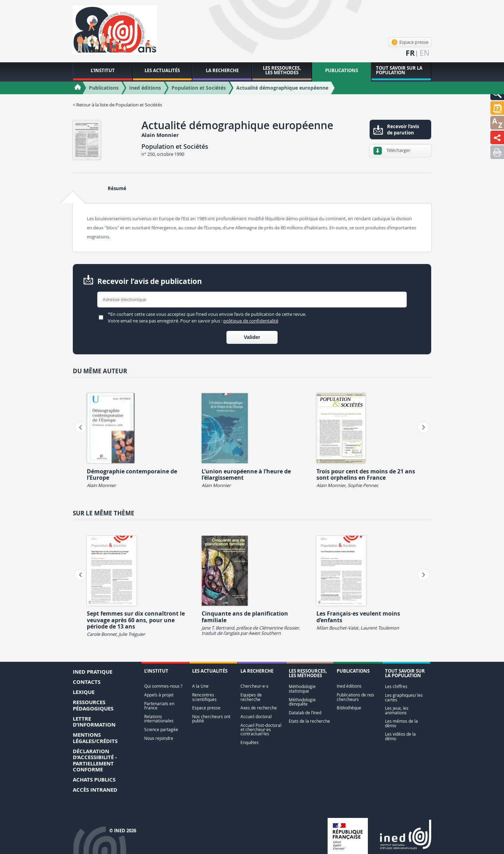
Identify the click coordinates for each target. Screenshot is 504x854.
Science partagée (161, 730)
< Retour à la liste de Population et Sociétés (117, 105)
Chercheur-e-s (254, 686)
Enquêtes (250, 742)
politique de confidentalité (251, 321)
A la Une (200, 686)
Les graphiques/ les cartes (404, 697)
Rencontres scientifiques (204, 697)
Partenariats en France (159, 706)
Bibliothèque (349, 708)
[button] (497, 108)
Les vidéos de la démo (400, 736)
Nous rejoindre (159, 738)
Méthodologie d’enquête (302, 702)
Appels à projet (159, 695)
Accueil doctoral (256, 717)
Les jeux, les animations (397, 710)
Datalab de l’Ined (305, 713)
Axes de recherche (259, 708)
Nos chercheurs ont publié (211, 719)
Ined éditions (349, 686)
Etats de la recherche (309, 721)
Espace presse (410, 42)
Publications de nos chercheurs (355, 697)
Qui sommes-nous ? (163, 686)
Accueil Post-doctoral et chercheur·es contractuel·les (261, 730)
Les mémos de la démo (401, 723)
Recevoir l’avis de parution (403, 130)
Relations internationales (159, 719)
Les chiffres (396, 686)
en (425, 53)
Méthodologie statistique (302, 689)
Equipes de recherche (251, 697)
